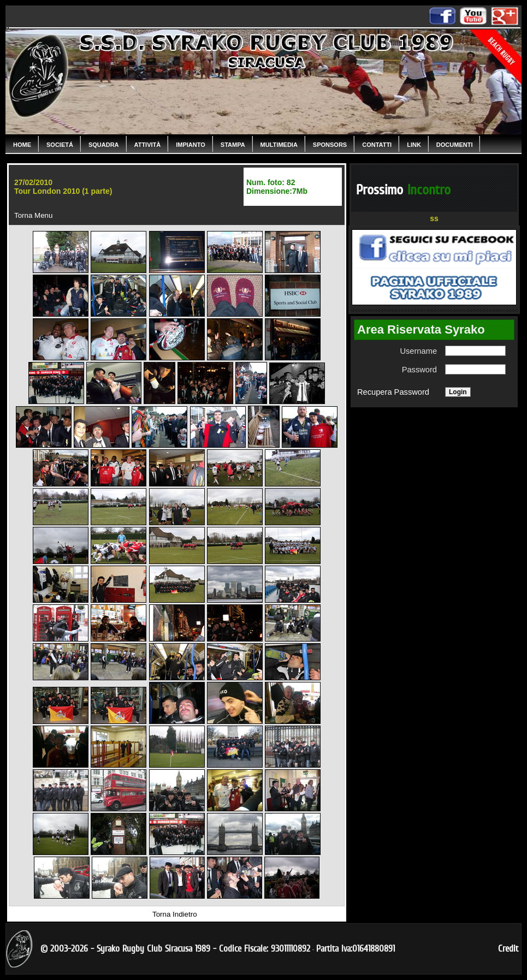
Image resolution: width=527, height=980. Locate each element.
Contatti (377, 145)
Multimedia (279, 145)
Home (22, 145)
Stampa (233, 145)
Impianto (191, 145)
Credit (508, 949)
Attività (148, 145)
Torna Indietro (175, 914)
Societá (60, 145)
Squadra (104, 145)
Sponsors (330, 145)
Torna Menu (33, 215)
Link (414, 145)
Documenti (455, 145)
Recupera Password (393, 392)
